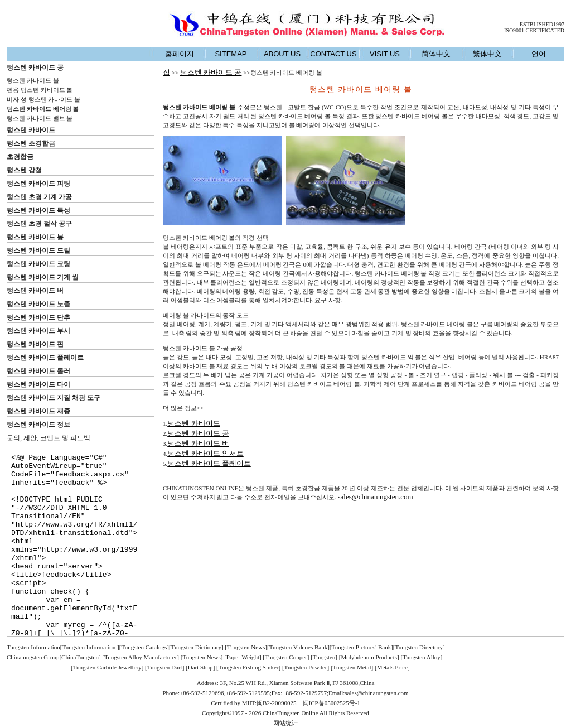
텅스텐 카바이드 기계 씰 (43, 277)
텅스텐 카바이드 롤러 (38, 371)
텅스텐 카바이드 (31, 130)
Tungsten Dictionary (196, 647)
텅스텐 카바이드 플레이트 (45, 358)
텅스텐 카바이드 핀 (35, 344)
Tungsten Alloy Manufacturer (141, 657)
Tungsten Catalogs (144, 647)
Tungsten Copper (286, 657)
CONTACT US (333, 54)
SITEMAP (231, 54)
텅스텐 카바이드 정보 (38, 425)
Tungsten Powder (306, 667)
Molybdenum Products (369, 657)
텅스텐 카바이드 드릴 (38, 250)
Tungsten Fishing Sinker (249, 667)
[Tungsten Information (89, 647)
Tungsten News (246, 647)
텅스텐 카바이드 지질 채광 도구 (54, 398)
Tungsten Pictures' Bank (361, 647)
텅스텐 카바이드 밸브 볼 (40, 118)
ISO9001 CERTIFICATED (534, 30)
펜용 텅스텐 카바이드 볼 (40, 90)
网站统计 (285, 723)
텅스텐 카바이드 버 (35, 291)
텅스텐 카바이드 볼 (33, 80)
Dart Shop (200, 667)
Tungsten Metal (352, 667)
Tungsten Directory (419, 647)
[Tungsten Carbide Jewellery (106, 667)
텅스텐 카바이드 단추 (38, 317)
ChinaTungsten (80, 657)
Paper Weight (243, 657)
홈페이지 (180, 54)
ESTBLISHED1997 (542, 24)
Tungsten (324, 657)
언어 (539, 54)
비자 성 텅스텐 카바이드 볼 (43, 99)
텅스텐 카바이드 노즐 (38, 304)
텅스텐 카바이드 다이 (38, 384)
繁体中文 (487, 54)
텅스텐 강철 (24, 170)
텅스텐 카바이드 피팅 (38, 184)
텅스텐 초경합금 (31, 143)
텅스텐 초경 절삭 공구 (39, 224)
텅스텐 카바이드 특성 (38, 210)
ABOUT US (282, 54)
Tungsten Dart (165, 667)
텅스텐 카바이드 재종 (38, 411)
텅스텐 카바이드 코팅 (38, 264)
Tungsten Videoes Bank (298, 647)
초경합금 (20, 157)
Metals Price (392, 667)
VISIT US (385, 54)
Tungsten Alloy (422, 657)
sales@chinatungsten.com (376, 497)
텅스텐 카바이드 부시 (38, 331)
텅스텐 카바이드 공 (35, 68)
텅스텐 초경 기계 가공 (39, 197)
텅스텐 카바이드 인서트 (205, 453)
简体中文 (436, 54)
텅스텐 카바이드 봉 (35, 237)
